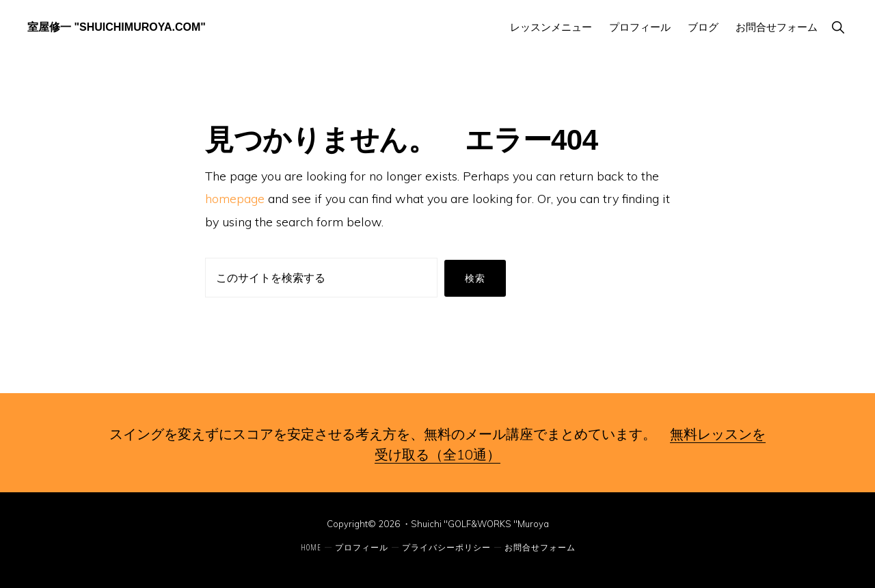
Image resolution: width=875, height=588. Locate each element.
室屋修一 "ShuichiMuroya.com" (117, 27)
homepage (235, 199)
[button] (838, 27)
